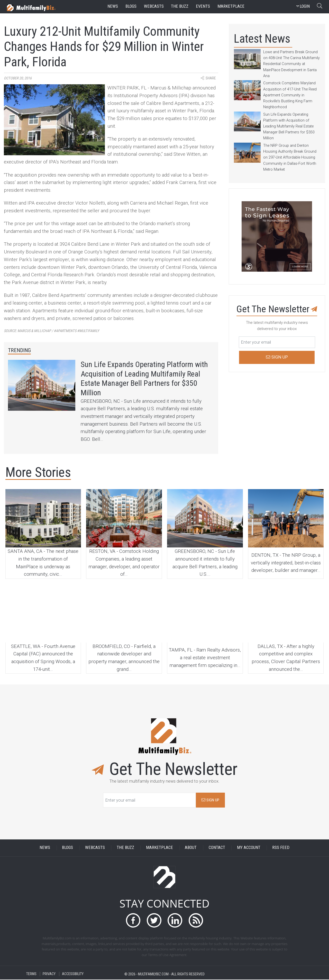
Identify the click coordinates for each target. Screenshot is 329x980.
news (113, 6)
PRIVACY (49, 974)
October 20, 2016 (18, 78)
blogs (131, 6)
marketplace (231, 6)
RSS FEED (281, 848)
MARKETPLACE (159, 848)
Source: (52, 331)
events (203, 6)
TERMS (31, 974)
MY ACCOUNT (249, 848)
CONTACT (217, 848)
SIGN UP (210, 800)
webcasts (154, 6)
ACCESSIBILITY (73, 974)
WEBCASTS (95, 848)
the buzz (180, 6)
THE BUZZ (125, 848)
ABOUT (191, 848)
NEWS (45, 848)
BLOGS (67, 848)
